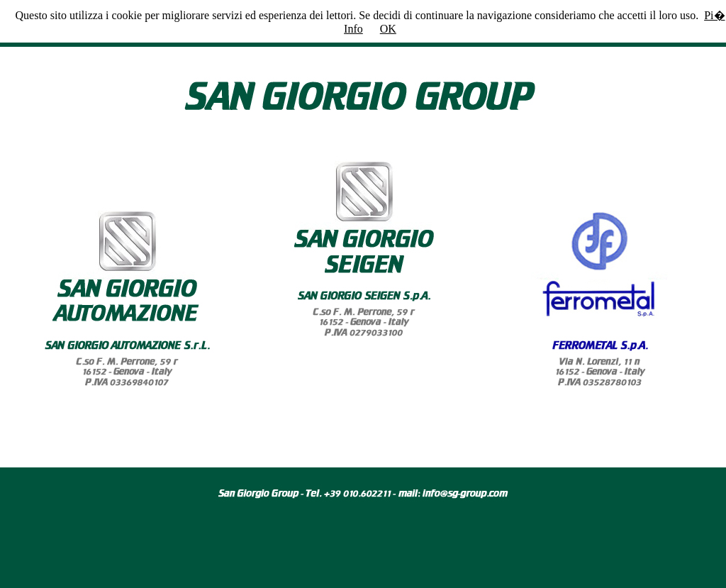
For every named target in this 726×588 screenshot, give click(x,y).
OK (388, 29)
